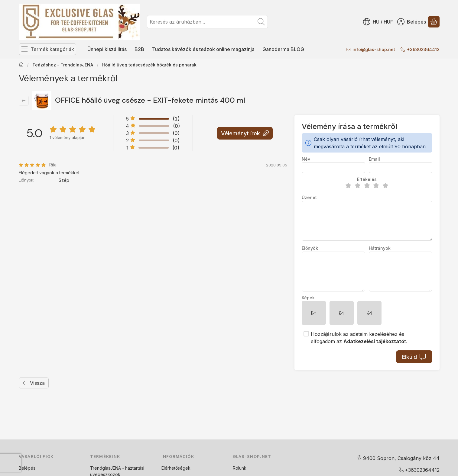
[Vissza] (24, 101)
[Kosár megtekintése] (434, 22)
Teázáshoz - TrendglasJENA (63, 65)
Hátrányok (380, 248)
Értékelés (367, 179)
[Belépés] (412, 22)
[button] (314, 313)
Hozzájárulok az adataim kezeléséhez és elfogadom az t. (359, 338)
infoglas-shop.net (374, 49)
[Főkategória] (21, 65)
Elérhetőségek (176, 468)
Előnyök (310, 248)
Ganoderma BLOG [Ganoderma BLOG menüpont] (283, 49)
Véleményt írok (245, 133)
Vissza (34, 383)
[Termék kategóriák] (47, 49)
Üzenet (309, 197)
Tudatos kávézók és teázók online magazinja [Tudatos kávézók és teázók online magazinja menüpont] (203, 49)
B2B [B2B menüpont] (139, 49)
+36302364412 (423, 49)
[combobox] (207, 22)
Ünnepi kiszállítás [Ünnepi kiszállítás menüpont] (107, 49)
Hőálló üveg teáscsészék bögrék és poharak (149, 65)
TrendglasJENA (106, 468)
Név (306, 159)
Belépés (27, 468)
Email (374, 159)
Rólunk (240, 468)
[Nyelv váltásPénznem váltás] (378, 22)
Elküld (414, 357)
